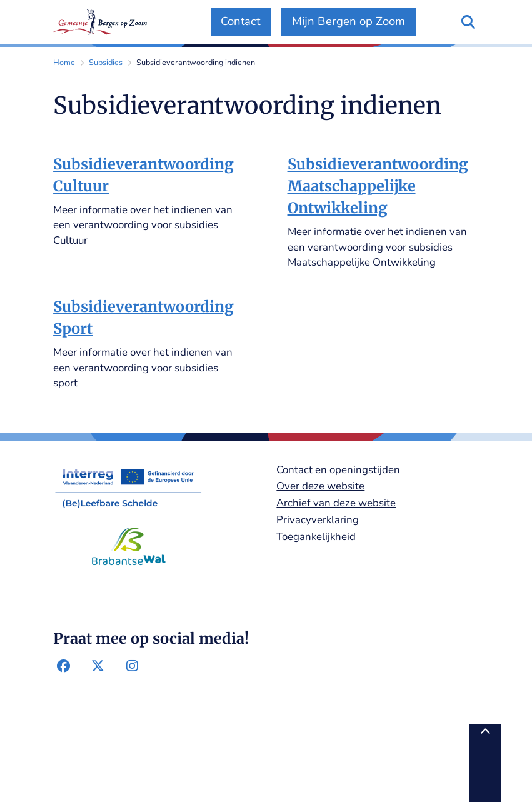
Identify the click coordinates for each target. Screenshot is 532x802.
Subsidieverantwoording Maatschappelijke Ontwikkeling (378, 186)
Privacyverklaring (318, 520)
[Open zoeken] (468, 22)
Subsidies (106, 62)
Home (64, 62)
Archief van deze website (336, 503)
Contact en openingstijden (338, 470)
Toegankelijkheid (316, 537)
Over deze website (320, 486)
